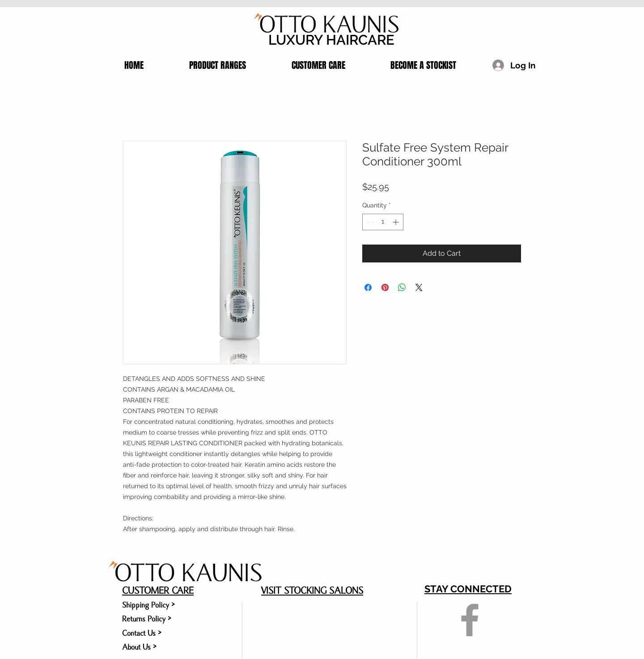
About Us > (139, 647)
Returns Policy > (147, 619)
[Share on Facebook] (368, 287)
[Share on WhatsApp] (402, 287)
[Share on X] (419, 287)
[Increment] (396, 222)
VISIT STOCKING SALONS (312, 591)
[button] (201, 65)
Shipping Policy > (148, 605)
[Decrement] (369, 222)
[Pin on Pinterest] (385, 287)
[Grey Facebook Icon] (470, 620)
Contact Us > (142, 633)
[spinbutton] (383, 222)
